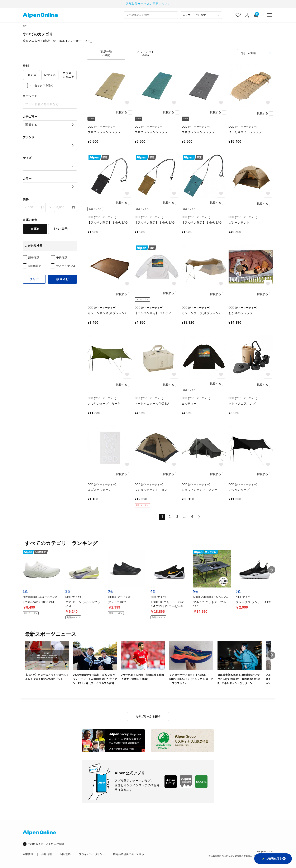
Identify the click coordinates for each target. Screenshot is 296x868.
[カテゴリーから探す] (201, 16)
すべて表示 (60, 229)
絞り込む (63, 280)
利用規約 (65, 854)
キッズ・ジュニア (68, 75)
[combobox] (151, 16)
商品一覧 (106, 54)
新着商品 (34, 258)
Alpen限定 (35, 266)
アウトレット (145, 54)
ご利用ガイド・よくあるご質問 (46, 844)
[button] (272, 656)
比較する (122, 113)
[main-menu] (269, 16)
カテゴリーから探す (148, 716)
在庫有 (35, 229)
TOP (25, 26)
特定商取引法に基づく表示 (129, 854)
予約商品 (62, 258)
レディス (50, 75)
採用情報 (47, 854)
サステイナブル (66, 266)
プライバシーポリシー (92, 854)
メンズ (32, 75)
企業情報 (28, 854)
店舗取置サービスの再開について (148, 4)
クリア (34, 280)
